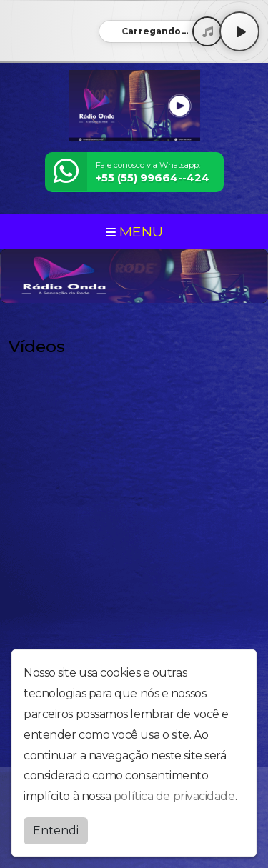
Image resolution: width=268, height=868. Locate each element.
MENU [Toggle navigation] (134, 231)
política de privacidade (174, 796)
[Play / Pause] (239, 31)
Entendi (56, 830)
